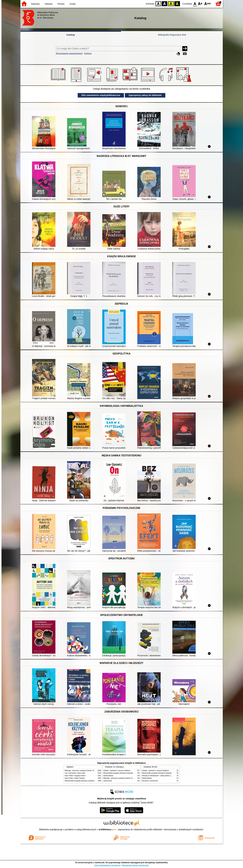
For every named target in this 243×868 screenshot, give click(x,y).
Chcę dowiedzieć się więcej (107, 865)
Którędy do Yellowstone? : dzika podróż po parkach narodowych (164, 776)
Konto (73, 4)
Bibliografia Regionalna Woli (172, 35)
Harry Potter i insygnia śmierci (75, 776)
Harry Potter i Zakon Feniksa (75, 778)
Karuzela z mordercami (150, 781)
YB (171, 3)
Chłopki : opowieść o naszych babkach (117, 771)
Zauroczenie (108, 781)
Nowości (35, 4)
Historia (49, 4)
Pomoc (61, 4)
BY (177, 3)
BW (165, 3)
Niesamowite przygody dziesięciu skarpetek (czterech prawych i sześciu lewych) (93, 781)
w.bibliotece (106, 829)
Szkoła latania (108, 776)
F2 (208, 3)
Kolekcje (88, 53)
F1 (200, 3)
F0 (195, 3)
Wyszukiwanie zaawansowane (69, 53)
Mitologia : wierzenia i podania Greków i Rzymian (82, 771)
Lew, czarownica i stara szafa (75, 773)
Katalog (71, 35)
